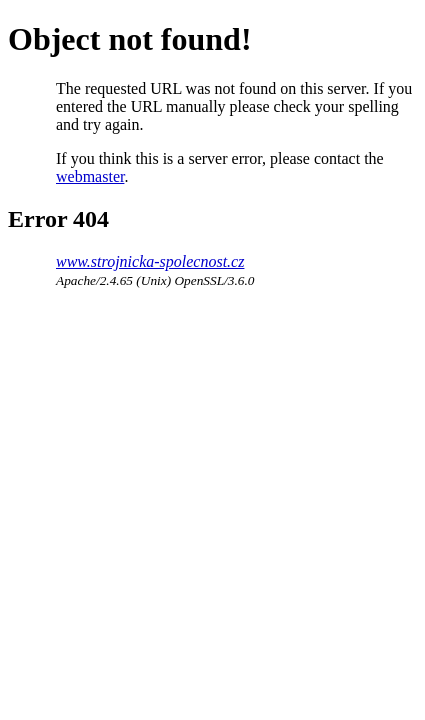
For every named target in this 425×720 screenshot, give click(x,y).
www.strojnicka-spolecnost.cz (150, 261)
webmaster (90, 176)
